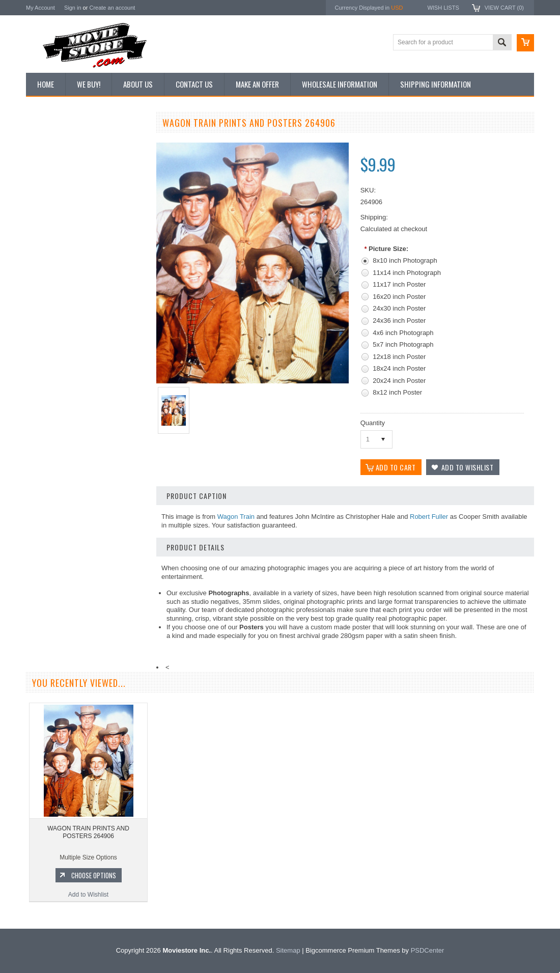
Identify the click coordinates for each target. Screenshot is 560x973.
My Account (40, 8)
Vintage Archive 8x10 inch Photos (77, 159)
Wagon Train (236, 517)
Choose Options (92, 545)
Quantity (373, 423)
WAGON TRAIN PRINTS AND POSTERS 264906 (88, 832)
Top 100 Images (53, 177)
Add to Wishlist (87, 564)
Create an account (112, 8)
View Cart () (504, 8)
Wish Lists (443, 8)
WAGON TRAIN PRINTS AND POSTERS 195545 (87, 502)
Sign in (73, 8)
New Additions (51, 142)
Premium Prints (52, 245)
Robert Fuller (429, 517)
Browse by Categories (61, 194)
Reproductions (51, 211)
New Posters (49, 228)
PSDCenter (428, 950)
